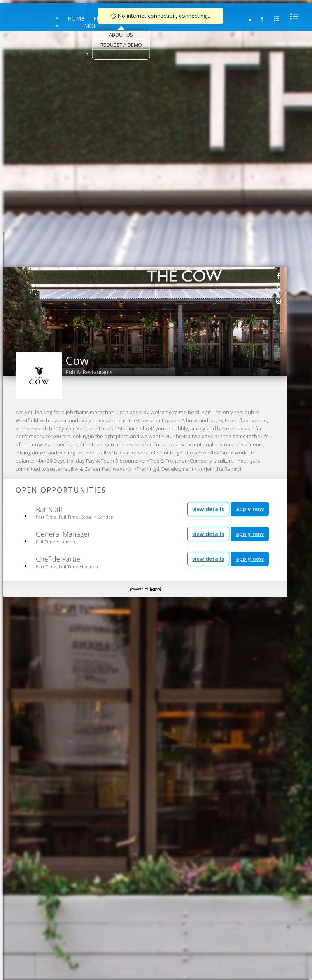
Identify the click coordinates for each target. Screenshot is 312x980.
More (92, 26)
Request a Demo (121, 45)
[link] (279, 275)
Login (121, 54)
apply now (250, 509)
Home (76, 18)
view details (208, 509)
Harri (155, 589)
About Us (121, 35)
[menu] (292, 17)
